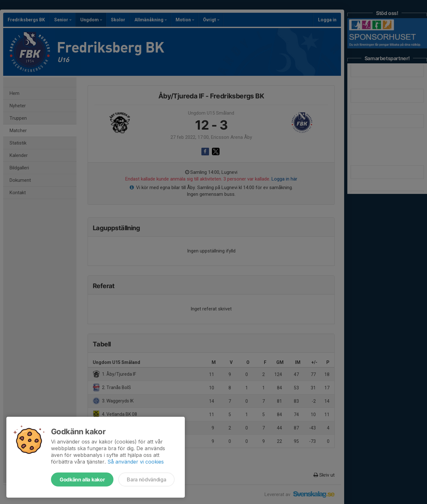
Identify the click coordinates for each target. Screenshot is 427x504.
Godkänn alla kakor (82, 479)
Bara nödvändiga (146, 479)
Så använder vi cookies (136, 462)
